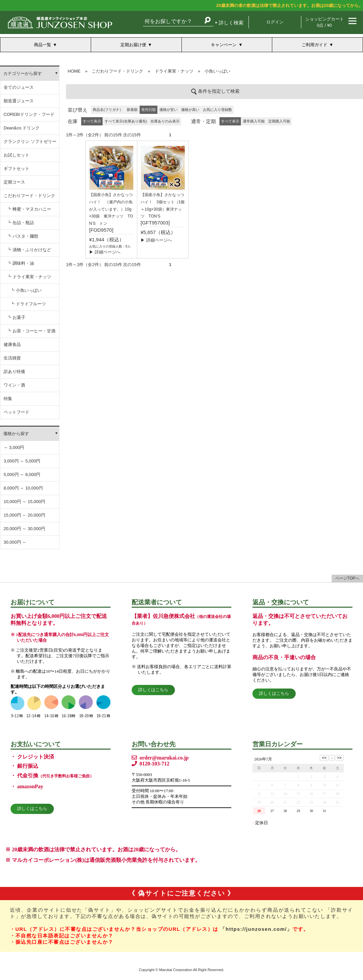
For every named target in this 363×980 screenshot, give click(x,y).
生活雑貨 (12, 358)
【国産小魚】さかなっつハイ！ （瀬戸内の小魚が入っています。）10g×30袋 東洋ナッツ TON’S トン (111, 209)
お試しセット (16, 155)
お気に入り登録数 (217, 110)
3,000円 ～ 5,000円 (22, 461)
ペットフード (16, 412)
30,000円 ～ (15, 542)
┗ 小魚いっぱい (26, 290)
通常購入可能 (254, 121)
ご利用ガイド (314, 45)
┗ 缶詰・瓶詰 (20, 223)
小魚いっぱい (217, 71)
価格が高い (190, 110)
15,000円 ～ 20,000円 (24, 515)
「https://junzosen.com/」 (256, 929)
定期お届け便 (133, 45)
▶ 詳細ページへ (105, 252)
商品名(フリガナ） (108, 110)
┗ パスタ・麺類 (23, 236)
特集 (8, 399)
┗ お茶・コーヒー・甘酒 (31, 331)
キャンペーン (224, 45)
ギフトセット (16, 169)
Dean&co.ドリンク (22, 128)
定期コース (14, 182)
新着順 (132, 110)
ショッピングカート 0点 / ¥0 (325, 22)
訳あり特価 (14, 372)
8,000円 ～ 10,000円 (23, 488)
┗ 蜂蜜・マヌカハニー (29, 209)
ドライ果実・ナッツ (174, 71)
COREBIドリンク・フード (29, 114)
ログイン (275, 22)
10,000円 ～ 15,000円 (24, 502)
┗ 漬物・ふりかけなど (29, 250)
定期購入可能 (279, 121)
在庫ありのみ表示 (165, 121)
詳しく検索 (231, 23)
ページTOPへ (347, 578)
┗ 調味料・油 (20, 263)
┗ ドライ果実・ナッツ (29, 277)
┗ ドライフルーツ (28, 304)
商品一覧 (43, 45)
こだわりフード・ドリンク (29, 196)
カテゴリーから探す (23, 73)
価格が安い (168, 110)
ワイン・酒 (14, 385)
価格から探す (16, 434)
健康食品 (12, 344)
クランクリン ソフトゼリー (30, 141)
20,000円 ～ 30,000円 (24, 529)
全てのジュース (19, 87)
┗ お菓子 (16, 317)
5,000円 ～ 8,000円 (22, 474)
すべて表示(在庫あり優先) (126, 121)
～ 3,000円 (14, 447)
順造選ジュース (19, 101)
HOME (74, 71)
